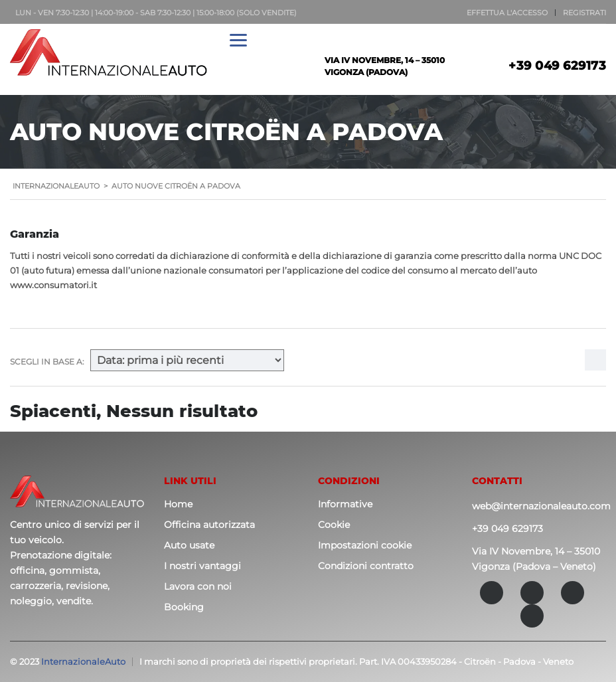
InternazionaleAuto (83, 661)
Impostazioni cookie (365, 545)
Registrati (584, 13)
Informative (345, 504)
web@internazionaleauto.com (541, 506)
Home (178, 504)
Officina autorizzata (209, 525)
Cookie (334, 525)
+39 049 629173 (557, 66)
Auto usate (189, 545)
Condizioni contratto (366, 566)
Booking (184, 607)
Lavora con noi (198, 586)
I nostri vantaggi (202, 566)
